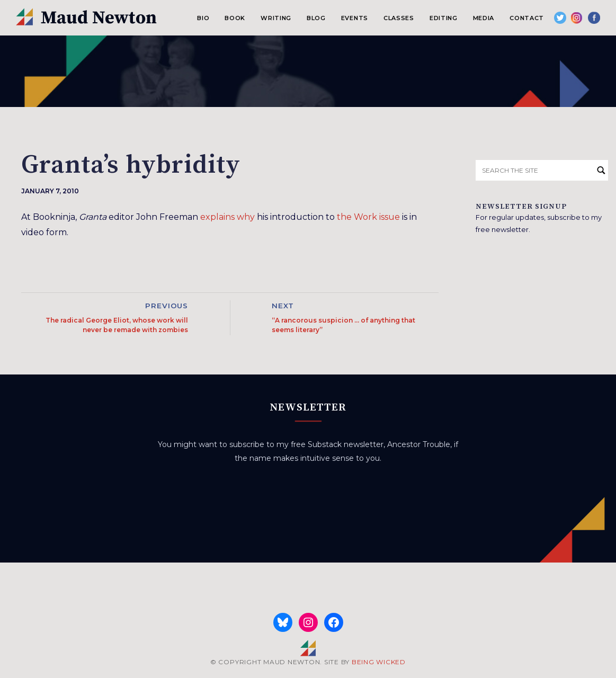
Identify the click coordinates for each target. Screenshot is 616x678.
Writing (276, 18)
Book (235, 18)
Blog (316, 18)
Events (355, 18)
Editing (444, 18)
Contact (527, 18)
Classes (399, 18)
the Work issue (368, 217)
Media (484, 18)
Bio (203, 18)
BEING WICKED (379, 662)
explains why (227, 217)
